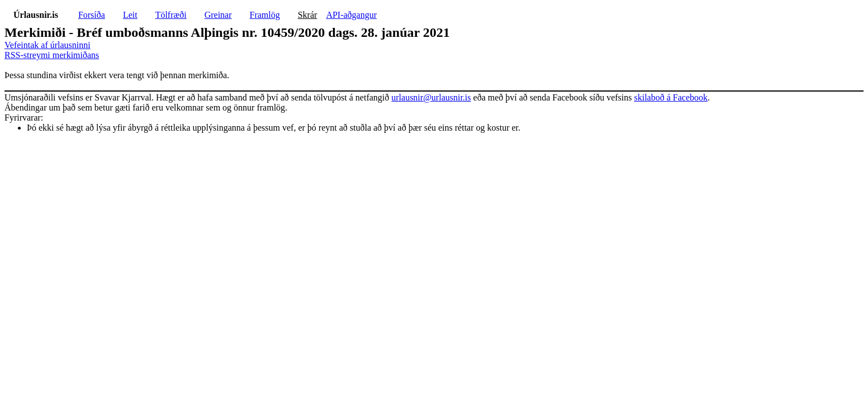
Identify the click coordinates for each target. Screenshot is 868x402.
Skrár (308, 15)
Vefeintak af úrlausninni (48, 45)
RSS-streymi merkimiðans (52, 55)
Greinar (218, 15)
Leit (130, 15)
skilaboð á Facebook (671, 97)
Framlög (265, 15)
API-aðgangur (351, 15)
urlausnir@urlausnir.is (431, 97)
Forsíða (92, 15)
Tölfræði (171, 15)
